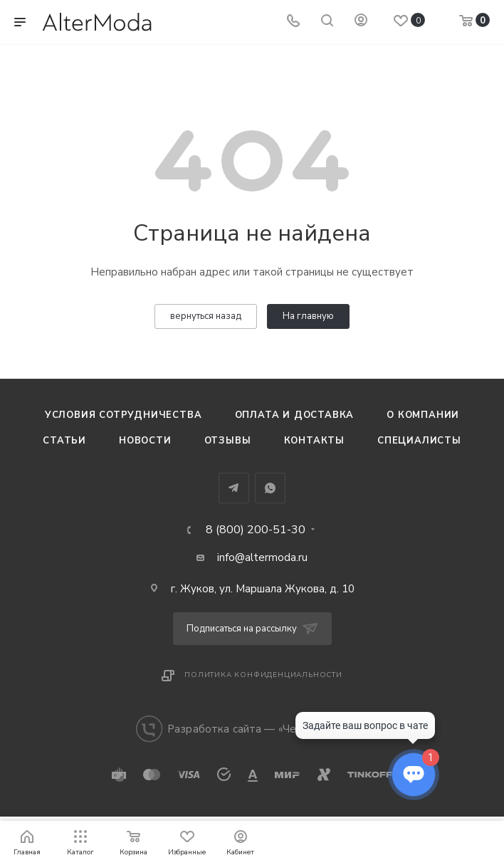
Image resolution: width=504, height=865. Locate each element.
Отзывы (228, 441)
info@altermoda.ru (262, 557)
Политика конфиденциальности (263, 675)
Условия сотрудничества (124, 415)
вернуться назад (206, 316)
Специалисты (419, 441)
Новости (145, 441)
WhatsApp (270, 488)
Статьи (64, 441)
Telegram (234, 488)
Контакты (314, 441)
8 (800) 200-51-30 (256, 530)
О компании (423, 415)
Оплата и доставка (295, 415)
